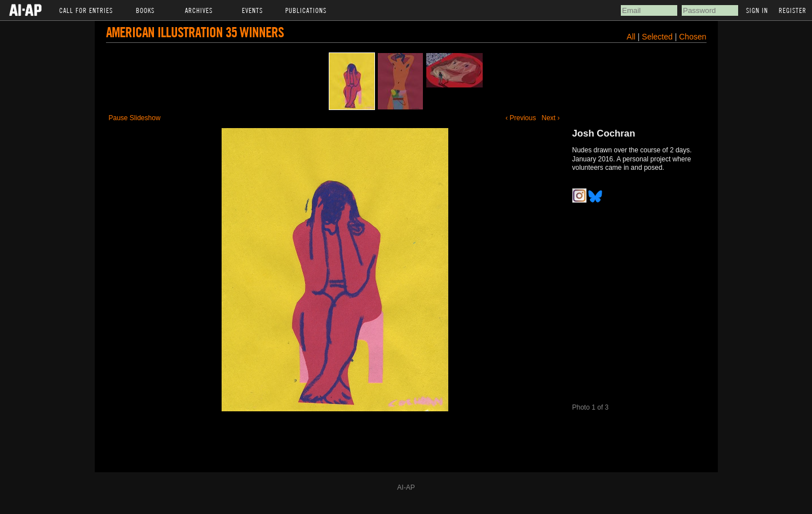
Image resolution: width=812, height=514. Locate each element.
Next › (550, 118)
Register (793, 10)
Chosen (692, 37)
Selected (658, 37)
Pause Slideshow (135, 118)
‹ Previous (520, 118)
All (631, 37)
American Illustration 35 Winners (195, 32)
